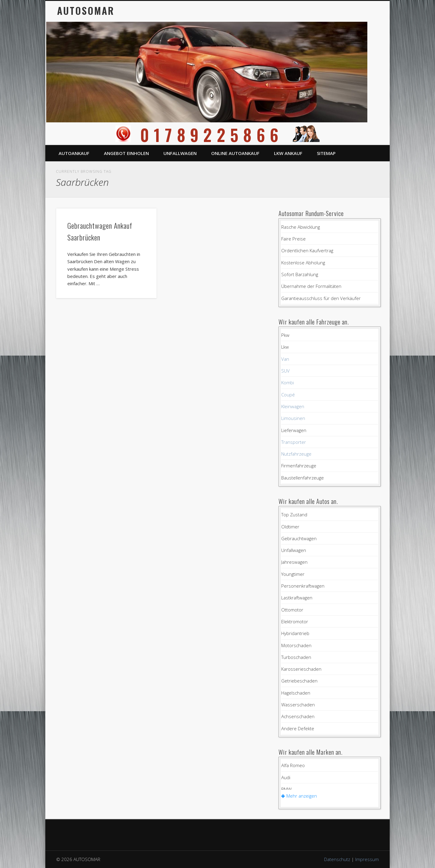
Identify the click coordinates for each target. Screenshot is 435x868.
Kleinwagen (293, 406)
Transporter (294, 442)
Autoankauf (74, 153)
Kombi (288, 382)
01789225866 (217, 135)
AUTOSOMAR (86, 10)
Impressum (367, 859)
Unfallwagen (180, 153)
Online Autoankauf (235, 153)
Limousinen (293, 418)
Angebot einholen (126, 153)
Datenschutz (337, 859)
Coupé (288, 395)
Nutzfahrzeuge (296, 454)
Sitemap (326, 153)
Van (285, 359)
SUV (285, 371)
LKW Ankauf (288, 153)
